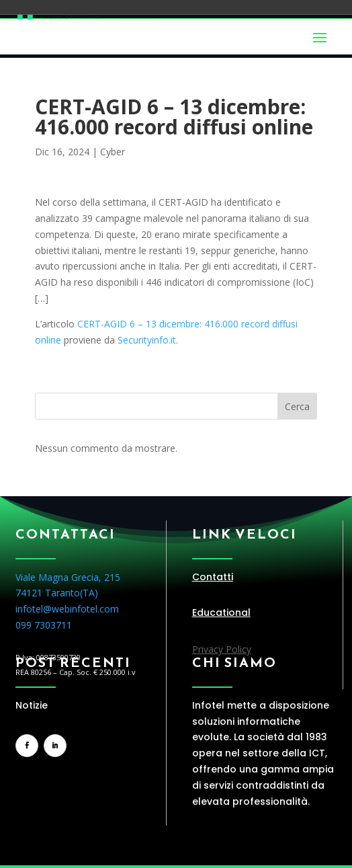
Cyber (113, 152)
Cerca (297, 406)
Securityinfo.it (147, 340)
